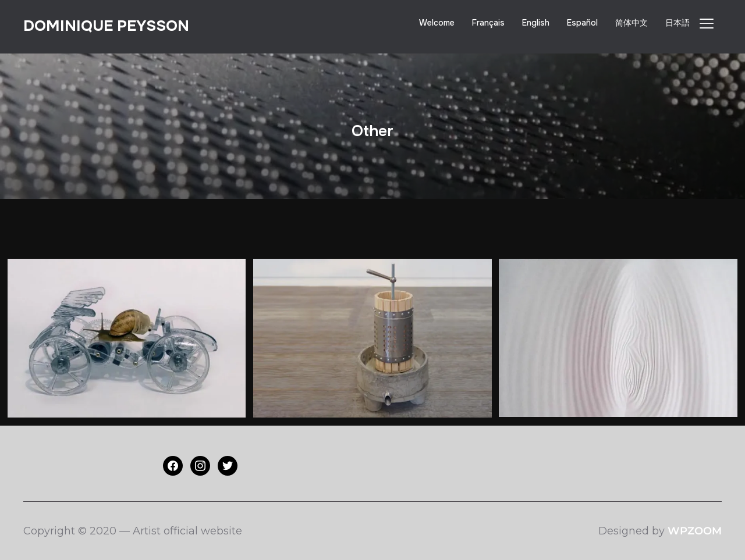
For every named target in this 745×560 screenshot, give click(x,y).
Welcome (437, 23)
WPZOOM (695, 531)
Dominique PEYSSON (106, 26)
